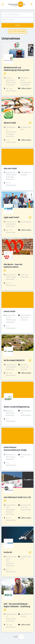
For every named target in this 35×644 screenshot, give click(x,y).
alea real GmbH (10, 168)
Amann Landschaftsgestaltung (16, 407)
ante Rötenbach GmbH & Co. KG (17, 497)
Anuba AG (8, 552)
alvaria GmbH (10, 311)
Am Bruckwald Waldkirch (14, 360)
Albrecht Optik (10, 123)
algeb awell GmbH (11, 217)
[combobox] (17, 15)
